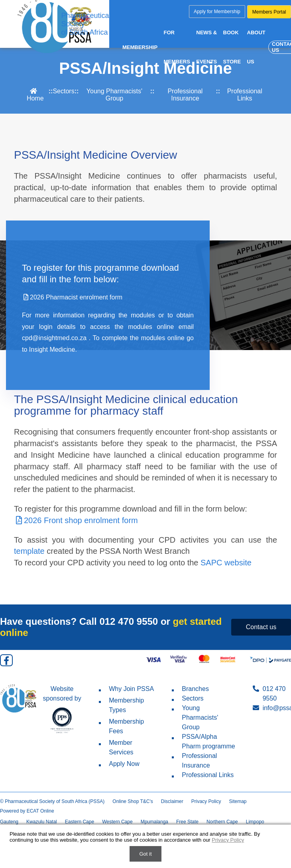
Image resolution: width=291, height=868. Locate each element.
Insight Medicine (52, 349)
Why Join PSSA (126, 689)
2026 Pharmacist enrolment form (72, 297)
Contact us (261, 627)
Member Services (116, 747)
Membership (140, 48)
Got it (145, 854)
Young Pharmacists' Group (114, 95)
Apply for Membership (217, 12)
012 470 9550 (129, 621)
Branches (190, 689)
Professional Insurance (185, 95)
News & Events (207, 48)
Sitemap (238, 801)
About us (257, 48)
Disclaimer (172, 801)
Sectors (63, 91)
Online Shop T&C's (133, 801)
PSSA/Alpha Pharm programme (203, 741)
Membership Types (121, 705)
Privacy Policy (206, 801)
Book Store (233, 48)
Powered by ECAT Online (27, 811)
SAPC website (226, 563)
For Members (177, 48)
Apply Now (119, 764)
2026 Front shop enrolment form (76, 520)
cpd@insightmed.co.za (55, 338)
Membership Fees (121, 726)
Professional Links (245, 95)
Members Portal (269, 12)
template (29, 551)
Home (35, 95)
